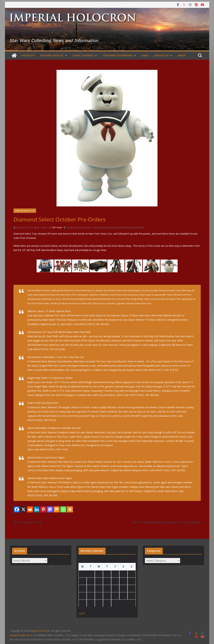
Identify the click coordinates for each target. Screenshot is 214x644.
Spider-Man (139, 228)
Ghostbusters (105, 228)
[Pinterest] (43, 509)
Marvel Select (126, 228)
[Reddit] (30, 509)
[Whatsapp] (63, 509)
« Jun (82, 613)
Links (145, 55)
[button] (65, 55)
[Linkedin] (37, 509)
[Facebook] (17, 509)
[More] (70, 509)
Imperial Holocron (20, 635)
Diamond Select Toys (25, 211)
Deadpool (71, 228)
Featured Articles (52, 55)
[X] (23, 509)
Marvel (116, 228)
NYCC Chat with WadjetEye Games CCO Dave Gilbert (168, 522)
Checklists (28, 55)
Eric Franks (42, 228)
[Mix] (57, 509)
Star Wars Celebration (117, 55)
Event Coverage (83, 55)
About (182, 55)
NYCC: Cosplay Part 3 (26, 522)
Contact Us (161, 55)
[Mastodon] (50, 509)
